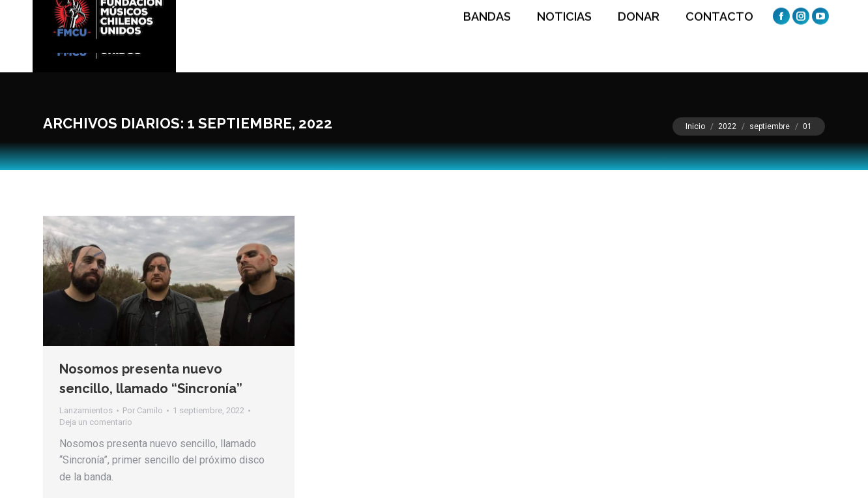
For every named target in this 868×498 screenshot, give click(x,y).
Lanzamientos (86, 410)
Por (143, 410)
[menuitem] (484, 36)
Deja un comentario (96, 422)
